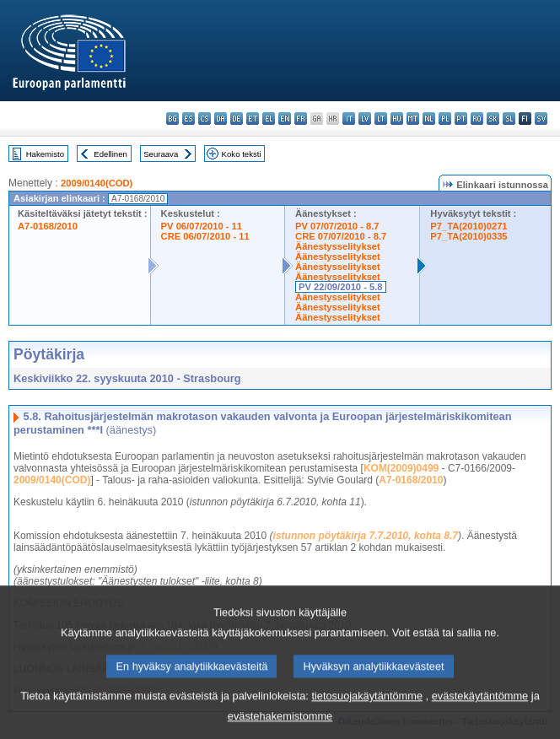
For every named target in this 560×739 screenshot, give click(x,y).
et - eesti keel (253, 119)
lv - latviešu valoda (365, 119)
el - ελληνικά (269, 119)
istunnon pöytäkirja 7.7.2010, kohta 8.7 (366, 536)
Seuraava (161, 154)
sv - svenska (541, 119)
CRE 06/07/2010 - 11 (205, 236)
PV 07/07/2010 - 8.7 (337, 226)
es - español (188, 119)
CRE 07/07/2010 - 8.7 (341, 236)
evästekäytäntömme (480, 709)
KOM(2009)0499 (401, 468)
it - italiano (349, 119)
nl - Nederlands (429, 119)
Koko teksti (242, 154)
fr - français (301, 119)
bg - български (172, 119)
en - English (285, 119)
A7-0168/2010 (48, 226)
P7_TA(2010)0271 (468, 226)
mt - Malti (413, 119)
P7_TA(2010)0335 (468, 236)
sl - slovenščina (509, 119)
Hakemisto (45, 154)
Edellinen (110, 154)
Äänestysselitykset (338, 246)
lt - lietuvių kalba (381, 119)
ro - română (477, 119)
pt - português (461, 119)
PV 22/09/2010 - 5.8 (341, 287)
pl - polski (445, 119)
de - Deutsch (237, 119)
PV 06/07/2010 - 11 (202, 226)
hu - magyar (397, 119)
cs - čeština (205, 119)
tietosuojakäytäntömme (367, 709)
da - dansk (221, 119)
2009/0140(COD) (97, 183)
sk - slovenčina (493, 119)
